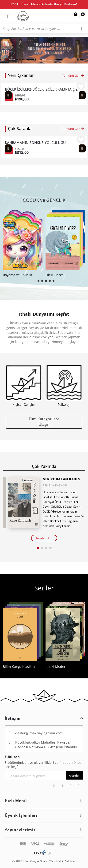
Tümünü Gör (73, 76)
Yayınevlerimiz (44, 830)
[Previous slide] (8, 95)
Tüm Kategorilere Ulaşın (44, 422)
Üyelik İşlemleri (44, 815)
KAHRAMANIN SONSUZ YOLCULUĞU (35, 143)
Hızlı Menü (44, 801)
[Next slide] (82, 95)
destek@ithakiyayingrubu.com (39, 733)
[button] (33, 60)
